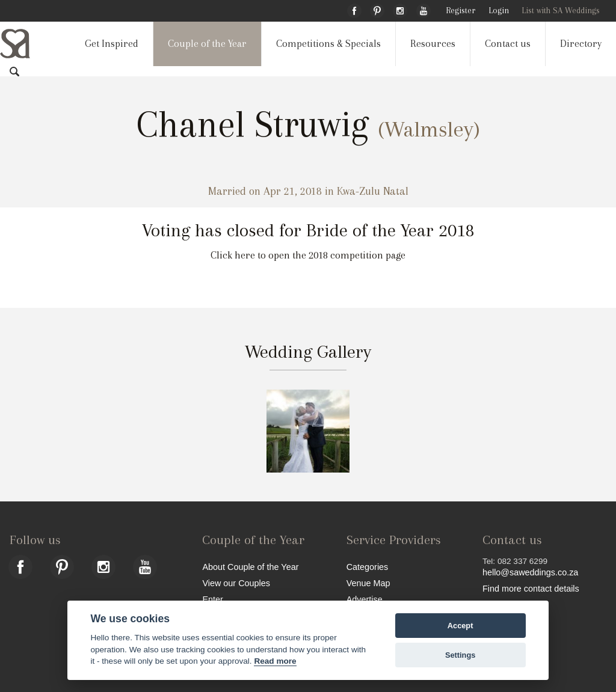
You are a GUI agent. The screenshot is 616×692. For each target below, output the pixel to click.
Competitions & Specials (328, 44)
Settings (460, 655)
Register (460, 11)
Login (499, 11)
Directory (581, 44)
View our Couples (236, 583)
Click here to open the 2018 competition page (308, 255)
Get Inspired (112, 44)
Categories (368, 567)
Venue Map (368, 583)
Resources (433, 44)
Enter (212, 599)
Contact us (508, 44)
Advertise (365, 599)
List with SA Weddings (561, 11)
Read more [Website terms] (275, 661)
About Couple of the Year (250, 567)
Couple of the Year (207, 44)
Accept (460, 626)
